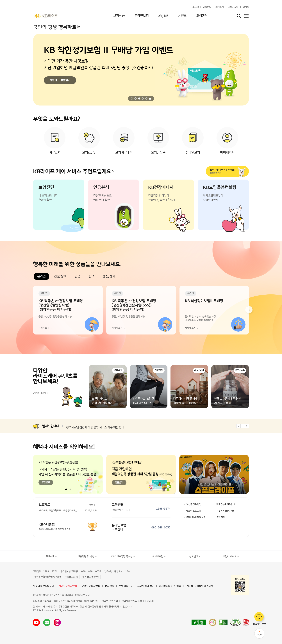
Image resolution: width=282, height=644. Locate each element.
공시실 (246, 7)
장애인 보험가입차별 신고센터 (48, 577)
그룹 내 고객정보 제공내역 (200, 586)
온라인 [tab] (41, 276)
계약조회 (55, 153)
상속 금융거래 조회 (91, 577)
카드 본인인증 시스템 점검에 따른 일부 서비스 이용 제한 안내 (101, 426)
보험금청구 (158, 153)
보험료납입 (89, 153)
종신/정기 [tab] (109, 276)
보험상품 (119, 16)
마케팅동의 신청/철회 (170, 586)
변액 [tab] (92, 276)
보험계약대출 (124, 153)
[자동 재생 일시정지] (150, 98)
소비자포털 (233, 7)
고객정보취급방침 (91, 586)
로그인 (196, 7)
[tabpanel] (141, 310)
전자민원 (110, 586)
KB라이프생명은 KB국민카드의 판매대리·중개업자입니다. (62, 595)
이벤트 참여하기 (59, 80)
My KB (163, 16)
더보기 (92, 505)
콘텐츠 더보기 (39, 393)
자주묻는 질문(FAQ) (226, 511)
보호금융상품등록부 (44, 586)
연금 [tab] (78, 276)
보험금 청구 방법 (194, 505)
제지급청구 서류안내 (226, 505)
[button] (132, 98)
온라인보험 (142, 16)
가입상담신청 (224, 171)
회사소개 (220, 7)
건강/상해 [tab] (60, 276)
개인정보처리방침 (68, 586)
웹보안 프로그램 (193, 511)
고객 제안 (221, 517)
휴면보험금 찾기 (146, 586)
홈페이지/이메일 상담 (196, 517)
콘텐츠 (182, 16)
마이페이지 (227, 153)
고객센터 (202, 16)
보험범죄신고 (126, 586)
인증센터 (207, 7)
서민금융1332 (72, 577)
